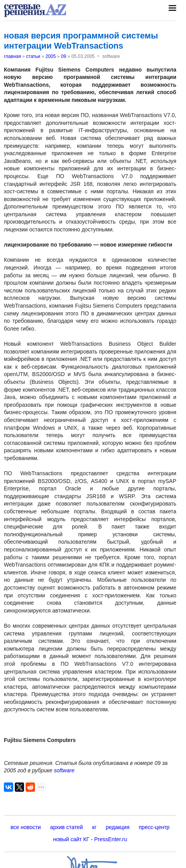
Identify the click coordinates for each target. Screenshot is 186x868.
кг (94, 827)
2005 (51, 56)
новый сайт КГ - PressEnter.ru (90, 839)
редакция (118, 827)
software (64, 770)
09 (63, 56)
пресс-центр (154, 827)
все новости (26, 827)
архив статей (66, 827)
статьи (33, 56)
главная (12, 56)
